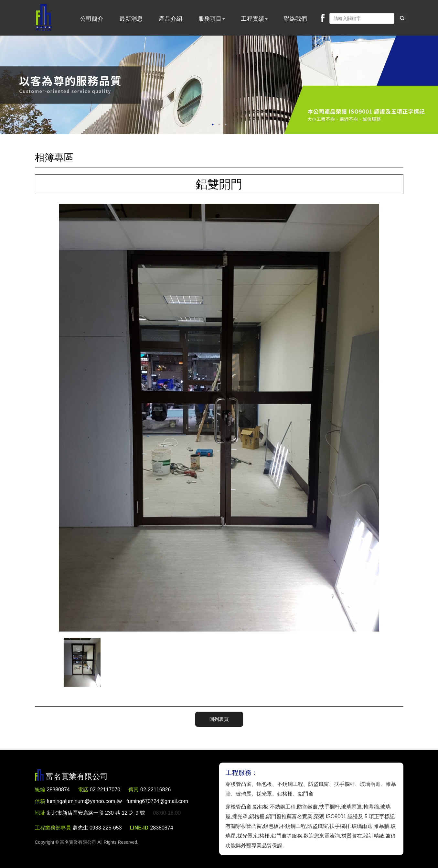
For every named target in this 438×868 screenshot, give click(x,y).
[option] (219, 85)
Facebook (323, 18)
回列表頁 (219, 719)
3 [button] (226, 125)
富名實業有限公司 (44, 18)
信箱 (40, 801)
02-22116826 (155, 790)
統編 (40, 790)
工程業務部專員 (53, 828)
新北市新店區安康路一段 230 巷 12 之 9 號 (96, 813)
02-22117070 (105, 790)
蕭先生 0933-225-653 (97, 828)
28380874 (58, 790)
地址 (40, 813)
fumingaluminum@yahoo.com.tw (118, 801)
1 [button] (213, 125)
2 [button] (219, 125)
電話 (83, 790)
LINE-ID (139, 828)
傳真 (134, 790)
